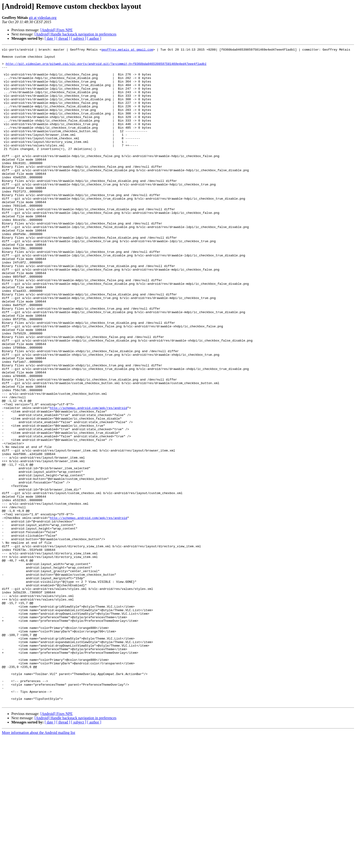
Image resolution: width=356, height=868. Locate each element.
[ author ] (94, 38)
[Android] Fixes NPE (57, 30)
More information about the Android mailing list (39, 864)
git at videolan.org (43, 18)
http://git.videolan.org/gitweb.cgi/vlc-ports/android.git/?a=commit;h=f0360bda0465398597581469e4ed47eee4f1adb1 (106, 67)
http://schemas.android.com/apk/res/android (89, 480)
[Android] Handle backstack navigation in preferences (75, 34)
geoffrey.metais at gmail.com (127, 50)
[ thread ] (63, 38)
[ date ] (50, 38)
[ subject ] (79, 38)
